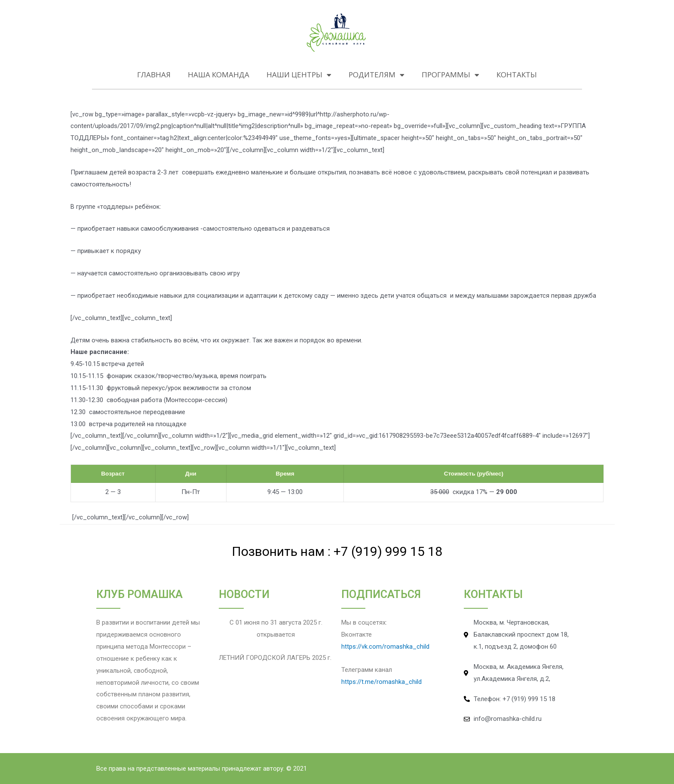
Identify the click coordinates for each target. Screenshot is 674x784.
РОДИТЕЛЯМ (377, 75)
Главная (154, 75)
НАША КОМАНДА (219, 75)
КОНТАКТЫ (517, 75)
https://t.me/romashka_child (381, 682)
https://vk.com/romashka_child (385, 647)
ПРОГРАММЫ (450, 75)
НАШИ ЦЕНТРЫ (299, 75)
